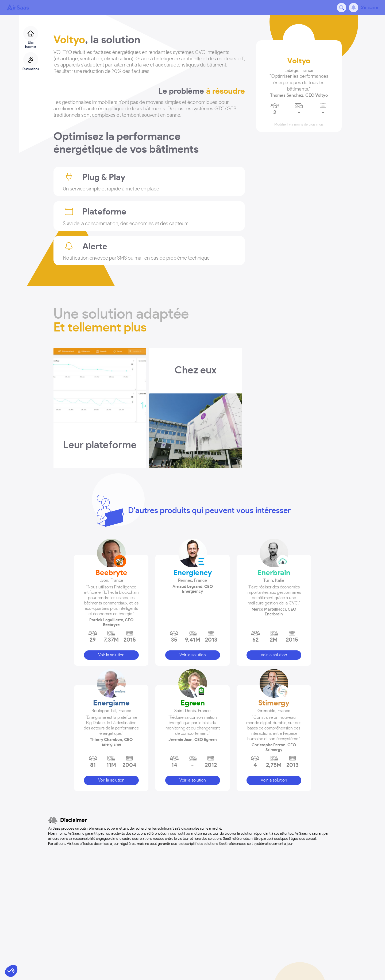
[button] (111, 598)
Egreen (193, 703)
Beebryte (111, 573)
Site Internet (31, 37)
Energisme (111, 703)
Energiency (192, 573)
